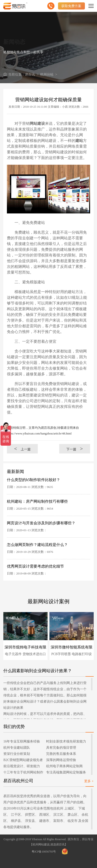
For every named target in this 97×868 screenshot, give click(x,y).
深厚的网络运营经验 (61, 760)
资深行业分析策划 (17, 754)
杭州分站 (47, 75)
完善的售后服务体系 (61, 754)
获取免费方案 (71, 6)
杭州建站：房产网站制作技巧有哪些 (37, 501)
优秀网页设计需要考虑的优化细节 (35, 566)
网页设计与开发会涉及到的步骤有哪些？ (41, 523)
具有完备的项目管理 (61, 748)
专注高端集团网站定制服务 (66, 772)
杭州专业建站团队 (17, 748)
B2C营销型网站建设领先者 (23, 760)
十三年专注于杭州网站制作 (23, 772)
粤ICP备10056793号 (44, 852)
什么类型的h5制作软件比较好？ (34, 480)
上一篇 (22, 449)
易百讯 (30, 75)
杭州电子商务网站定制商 (64, 766)
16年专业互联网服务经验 (22, 741)
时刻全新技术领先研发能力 (66, 741)
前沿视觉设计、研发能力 (22, 766)
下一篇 (75, 449)
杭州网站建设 (41, 844)
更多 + (89, 781)
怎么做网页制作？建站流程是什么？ (37, 545)
